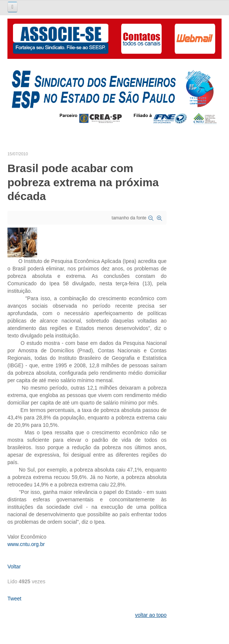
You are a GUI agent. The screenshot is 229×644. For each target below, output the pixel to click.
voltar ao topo (151, 615)
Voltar (14, 567)
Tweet (14, 599)
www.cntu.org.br (26, 544)
